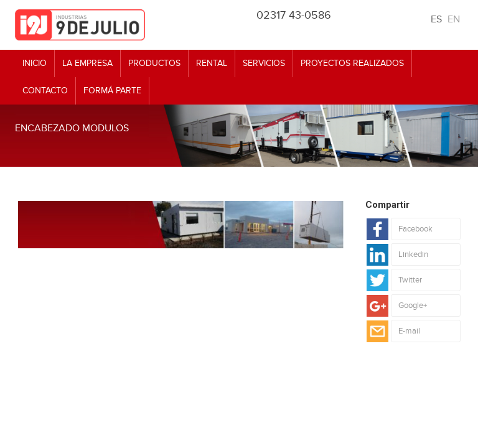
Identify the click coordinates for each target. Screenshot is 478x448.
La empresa (87, 63)
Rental (212, 63)
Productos (154, 63)
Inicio (35, 63)
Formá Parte (112, 91)
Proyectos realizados (352, 63)
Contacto (45, 91)
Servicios (264, 63)
